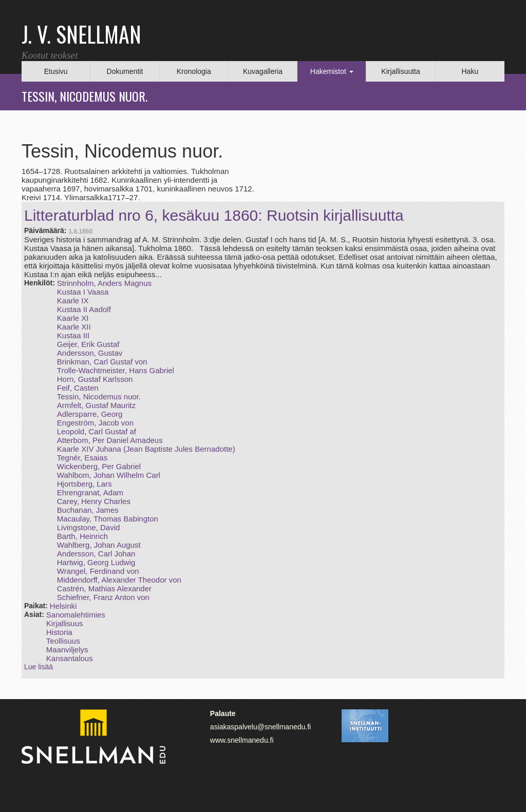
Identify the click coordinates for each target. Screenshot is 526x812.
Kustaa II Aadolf (84, 309)
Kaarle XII (74, 327)
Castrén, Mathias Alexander (104, 588)
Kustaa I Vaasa (83, 292)
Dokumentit (125, 71)
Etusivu (56, 71)
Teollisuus (63, 641)
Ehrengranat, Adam (90, 492)
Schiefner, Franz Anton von (103, 597)
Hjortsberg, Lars (84, 484)
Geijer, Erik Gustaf (88, 344)
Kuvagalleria (263, 71)
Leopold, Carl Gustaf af (97, 431)
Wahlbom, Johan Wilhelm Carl (109, 475)
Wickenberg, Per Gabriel (99, 466)
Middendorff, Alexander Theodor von (119, 580)
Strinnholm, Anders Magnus (104, 283)
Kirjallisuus (65, 623)
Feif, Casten (78, 388)
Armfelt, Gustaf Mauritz (96, 405)
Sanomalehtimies (76, 615)
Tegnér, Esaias (82, 458)
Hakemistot (332, 71)
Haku (470, 71)
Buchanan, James (88, 510)
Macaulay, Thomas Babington (108, 519)
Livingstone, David (89, 527)
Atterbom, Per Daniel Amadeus (110, 440)
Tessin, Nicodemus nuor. (99, 397)
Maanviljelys (67, 650)
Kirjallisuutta (400, 71)
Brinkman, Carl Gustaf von (102, 362)
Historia (59, 632)
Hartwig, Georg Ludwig (96, 562)
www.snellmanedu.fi (242, 740)
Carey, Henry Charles (94, 501)
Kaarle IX (73, 301)
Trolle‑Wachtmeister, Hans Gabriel (116, 370)
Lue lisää (39, 667)
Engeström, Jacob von (95, 423)
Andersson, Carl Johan (96, 554)
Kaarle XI (73, 318)
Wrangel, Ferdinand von (98, 571)
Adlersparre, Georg (90, 414)
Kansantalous (70, 658)
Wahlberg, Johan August (99, 545)
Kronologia (194, 71)
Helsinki (63, 606)
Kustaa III (73, 335)
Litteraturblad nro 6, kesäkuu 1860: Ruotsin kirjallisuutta (214, 215)
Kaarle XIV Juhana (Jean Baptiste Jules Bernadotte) (146, 449)
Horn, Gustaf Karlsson (95, 379)
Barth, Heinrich (82, 536)
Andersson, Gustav (90, 353)
